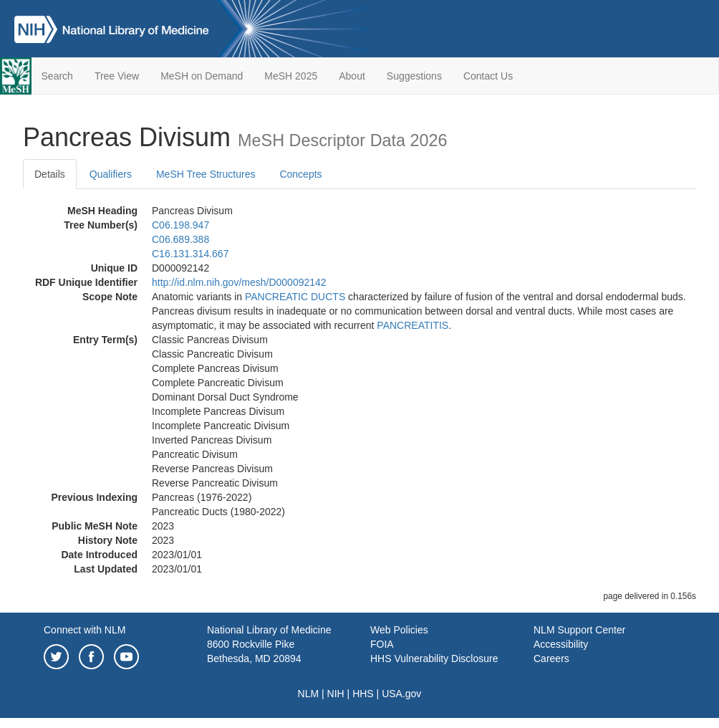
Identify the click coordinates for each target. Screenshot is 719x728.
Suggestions (414, 76)
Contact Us (488, 76)
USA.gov (401, 694)
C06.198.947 (180, 225)
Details (50, 174)
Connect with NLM (85, 630)
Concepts (300, 174)
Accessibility (561, 644)
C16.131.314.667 (190, 254)
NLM (309, 694)
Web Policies (399, 630)
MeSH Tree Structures (206, 174)
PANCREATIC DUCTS (295, 297)
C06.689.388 (180, 239)
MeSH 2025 (291, 76)
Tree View (117, 76)
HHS (363, 694)
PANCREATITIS (412, 325)
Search (57, 76)
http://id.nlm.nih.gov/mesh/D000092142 (239, 282)
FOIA (382, 644)
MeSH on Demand (202, 76)
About (352, 76)
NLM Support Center (579, 630)
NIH (336, 694)
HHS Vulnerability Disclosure (434, 658)
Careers (551, 658)
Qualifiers (111, 174)
